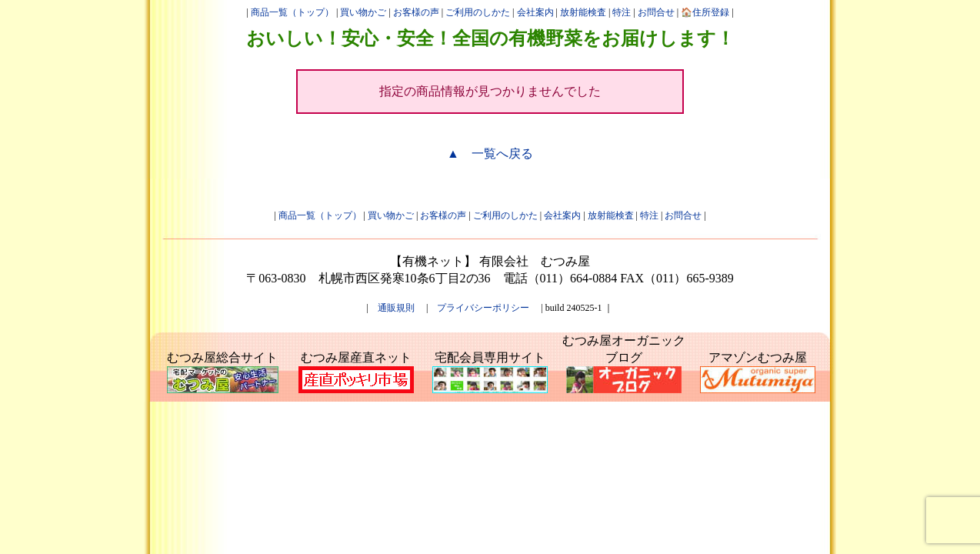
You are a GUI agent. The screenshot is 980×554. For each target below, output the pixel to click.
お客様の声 (416, 12)
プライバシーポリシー (483, 308)
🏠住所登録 (705, 12)
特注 (622, 12)
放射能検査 (583, 12)
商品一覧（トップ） (292, 12)
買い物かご (363, 12)
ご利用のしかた (478, 12)
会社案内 (535, 12)
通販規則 (396, 308)
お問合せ (656, 12)
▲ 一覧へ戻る (490, 154)
